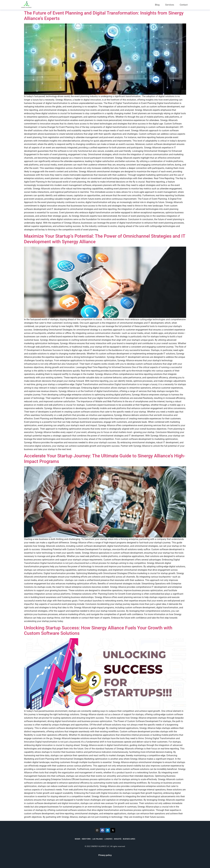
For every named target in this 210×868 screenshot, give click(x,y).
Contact (184, 5)
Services (170, 5)
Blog (157, 5)
